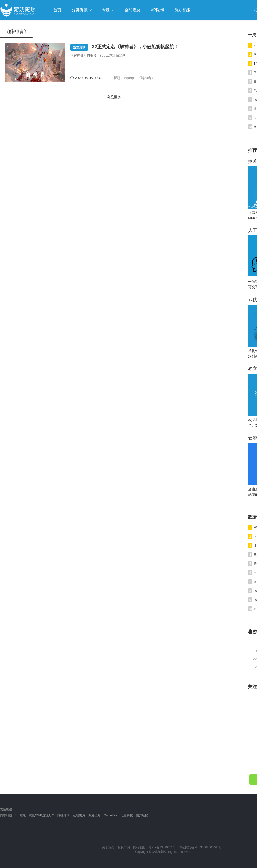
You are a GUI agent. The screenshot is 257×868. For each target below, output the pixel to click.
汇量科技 (127, 815)
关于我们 (108, 847)
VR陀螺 (20, 815)
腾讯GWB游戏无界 (42, 815)
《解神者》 (146, 78)
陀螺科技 (6, 815)
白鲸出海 (94, 815)
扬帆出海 (79, 815)
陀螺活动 (63, 815)
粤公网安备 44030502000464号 (200, 847)
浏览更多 (114, 97)
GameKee (110, 815)
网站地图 (139, 847)
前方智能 (142, 815)
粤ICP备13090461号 (162, 847)
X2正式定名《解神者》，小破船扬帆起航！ (124, 47)
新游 (117, 78)
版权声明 (124, 847)
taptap (129, 78)
